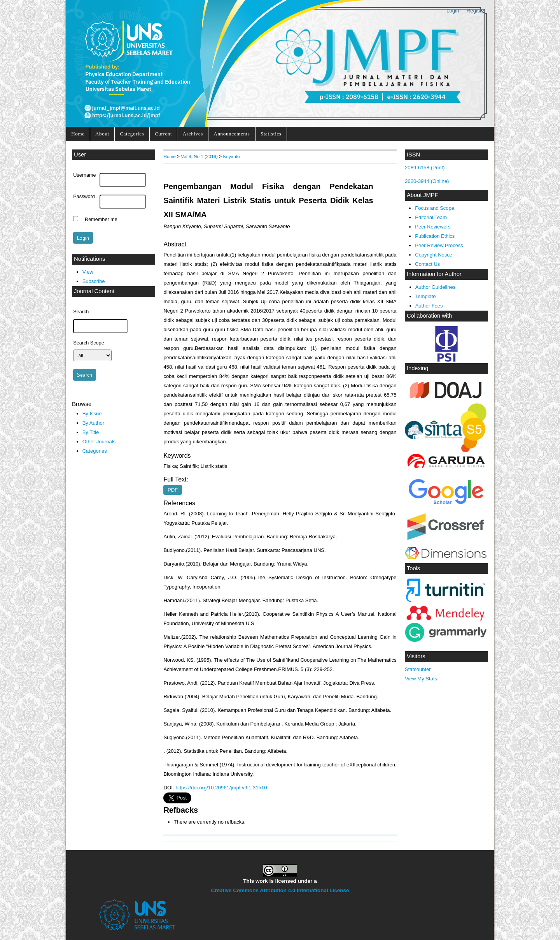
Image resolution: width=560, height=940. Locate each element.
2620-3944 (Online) (427, 181)
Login (453, 11)
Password (84, 197)
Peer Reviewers (433, 227)
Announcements (232, 134)
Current (163, 134)
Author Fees (429, 306)
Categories (132, 134)
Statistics (271, 134)
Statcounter (418, 669)
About (102, 134)
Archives (193, 134)
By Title (91, 432)
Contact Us (427, 264)
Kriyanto (232, 156)
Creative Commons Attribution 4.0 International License (280, 890)
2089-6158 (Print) (425, 168)
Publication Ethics (435, 236)
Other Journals (99, 442)
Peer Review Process (439, 245)
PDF (173, 490)
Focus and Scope (434, 208)
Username (84, 175)
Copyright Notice (433, 255)
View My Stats (421, 679)
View (88, 272)
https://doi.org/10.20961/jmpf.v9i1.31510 (221, 788)
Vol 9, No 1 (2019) (199, 156)
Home (78, 134)
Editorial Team (431, 217)
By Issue (92, 414)
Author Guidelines (436, 287)
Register (476, 11)
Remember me (101, 220)
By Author (94, 423)
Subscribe (94, 281)
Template (426, 296)
